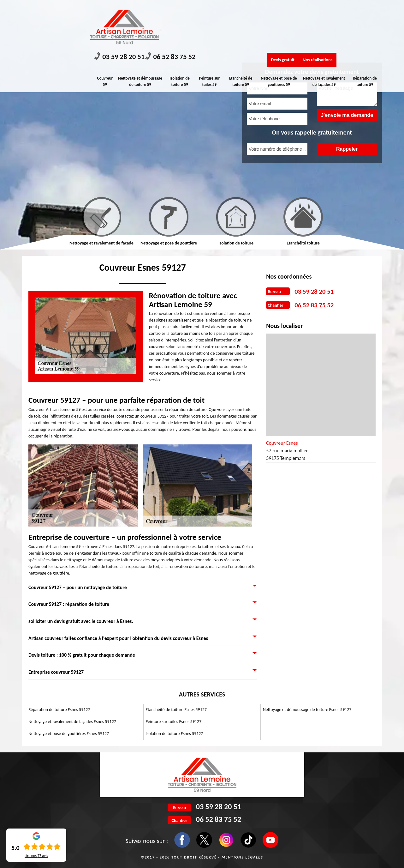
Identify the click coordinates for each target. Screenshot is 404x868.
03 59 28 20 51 (129, 10)
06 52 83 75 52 (199, 10)
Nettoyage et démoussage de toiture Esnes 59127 (307, 710)
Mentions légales (242, 857)
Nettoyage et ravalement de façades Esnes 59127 (72, 722)
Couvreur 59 (106, 32)
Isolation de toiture (236, 243)
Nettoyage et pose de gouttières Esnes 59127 (69, 734)
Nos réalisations (339, 10)
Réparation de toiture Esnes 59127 (59, 710)
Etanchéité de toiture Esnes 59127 (176, 710)
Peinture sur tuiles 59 (211, 32)
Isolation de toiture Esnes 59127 (174, 734)
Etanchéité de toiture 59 (244, 32)
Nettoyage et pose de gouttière (169, 243)
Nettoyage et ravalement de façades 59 (325, 35)
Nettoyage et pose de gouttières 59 (281, 32)
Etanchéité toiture (303, 243)
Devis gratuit (289, 10)
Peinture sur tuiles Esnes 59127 (173, 722)
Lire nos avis (36, 856)
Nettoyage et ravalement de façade (101, 243)
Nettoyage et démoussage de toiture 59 (142, 35)
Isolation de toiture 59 (181, 32)
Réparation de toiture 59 (365, 32)
